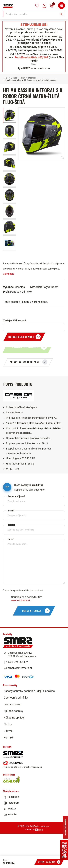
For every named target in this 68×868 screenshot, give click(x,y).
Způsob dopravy (14, 711)
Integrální (32, 78)
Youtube (12, 814)
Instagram (14, 803)
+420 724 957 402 (18, 662)
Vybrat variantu (47, 862)
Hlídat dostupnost (21, 337)
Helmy (22, 78)
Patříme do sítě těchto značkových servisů (22, 764)
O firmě (8, 731)
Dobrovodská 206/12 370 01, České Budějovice (22, 654)
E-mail (11, 510)
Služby (8, 724)
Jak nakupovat (12, 704)
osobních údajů (20, 600)
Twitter (12, 809)
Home (6, 78)
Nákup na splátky (14, 718)
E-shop (14, 78)
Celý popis (9, 274)
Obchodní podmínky (16, 698)
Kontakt (8, 738)
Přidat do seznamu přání (25, 362)
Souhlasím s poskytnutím (27, 599)
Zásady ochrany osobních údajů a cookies (29, 691)
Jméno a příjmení (16, 496)
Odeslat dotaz (32, 611)
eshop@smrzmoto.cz (20, 668)
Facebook (13, 797)
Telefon (12, 525)
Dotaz (11, 539)
